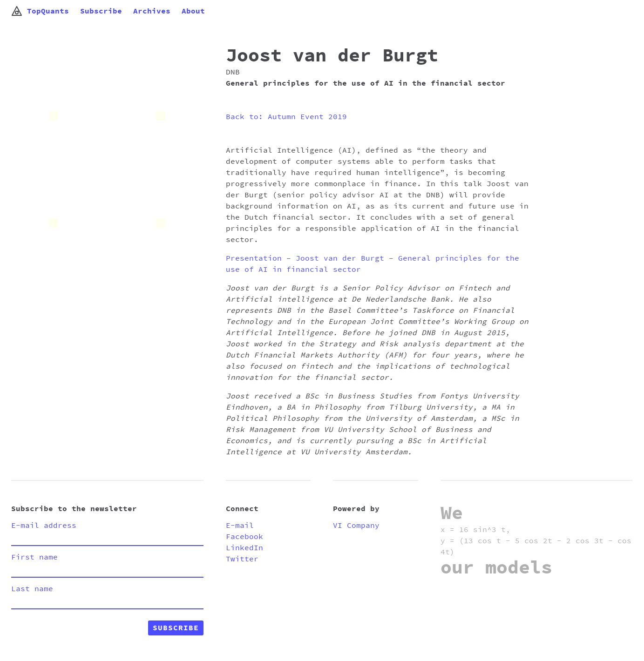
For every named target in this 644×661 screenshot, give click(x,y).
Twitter (242, 559)
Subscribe (101, 11)
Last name (32, 589)
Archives (152, 11)
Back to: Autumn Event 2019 (286, 117)
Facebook (244, 537)
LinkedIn (244, 548)
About (193, 11)
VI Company (356, 526)
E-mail (240, 526)
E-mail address (44, 526)
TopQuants (40, 11)
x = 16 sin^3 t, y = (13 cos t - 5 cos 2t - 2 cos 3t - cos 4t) (536, 541)
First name (34, 557)
